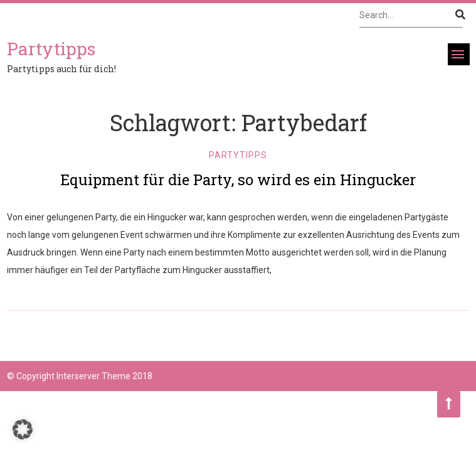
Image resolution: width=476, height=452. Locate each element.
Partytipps (238, 155)
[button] (23, 429)
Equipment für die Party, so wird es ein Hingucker (238, 180)
